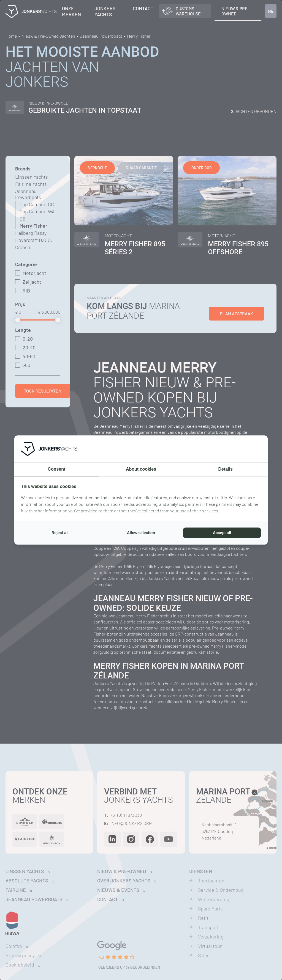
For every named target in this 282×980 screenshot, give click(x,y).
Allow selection (141, 533)
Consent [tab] (56, 469)
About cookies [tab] (141, 469)
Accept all (222, 533)
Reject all (60, 533)
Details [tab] (225, 469)
